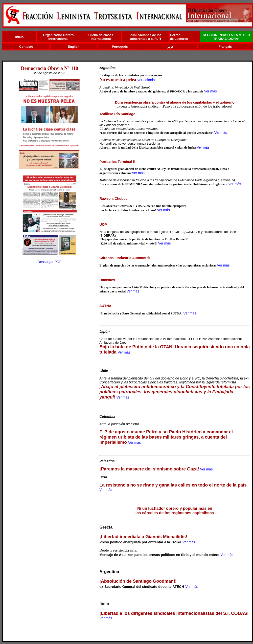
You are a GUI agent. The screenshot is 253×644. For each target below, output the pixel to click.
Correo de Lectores (179, 37)
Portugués (120, 47)
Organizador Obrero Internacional (58, 37)
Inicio (20, 37)
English (74, 47)
